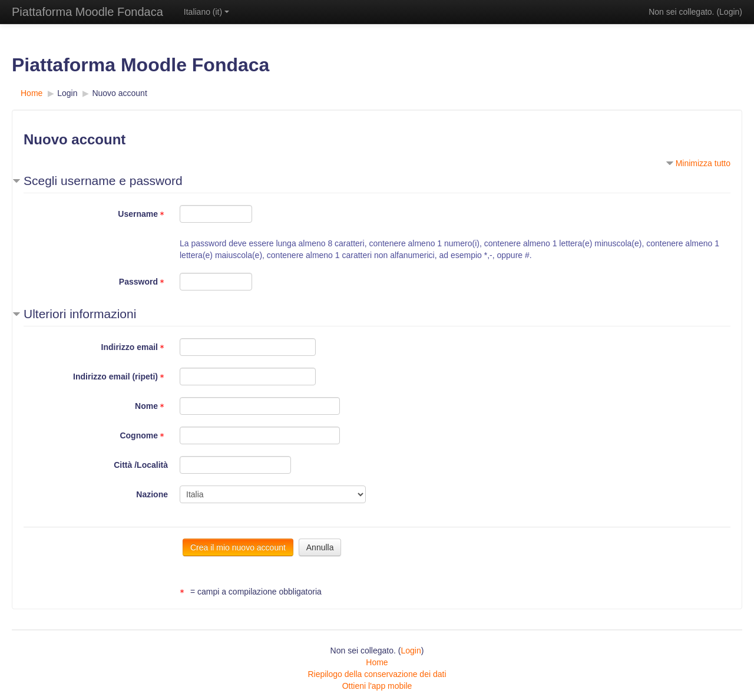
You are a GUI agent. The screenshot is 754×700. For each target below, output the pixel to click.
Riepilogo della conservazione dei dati (377, 674)
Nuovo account (119, 93)
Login (729, 12)
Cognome (144, 435)
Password (143, 282)
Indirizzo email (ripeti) (120, 377)
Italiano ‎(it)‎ (206, 12)
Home (377, 662)
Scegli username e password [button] (103, 181)
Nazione (152, 494)
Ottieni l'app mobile (377, 686)
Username (143, 214)
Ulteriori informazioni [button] (80, 314)
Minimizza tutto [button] (703, 163)
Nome (151, 406)
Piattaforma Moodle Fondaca (87, 12)
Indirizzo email (135, 347)
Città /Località (141, 465)
